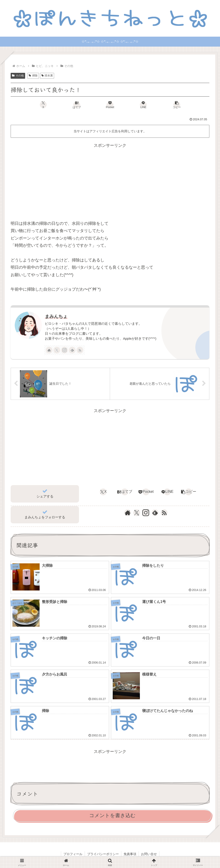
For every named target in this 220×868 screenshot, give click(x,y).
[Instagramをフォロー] (65, 350)
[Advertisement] (110, 181)
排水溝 (47, 76)
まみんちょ (56, 316)
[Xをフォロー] (57, 350)
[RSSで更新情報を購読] (80, 350)
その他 (18, 76)
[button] (177, 105)
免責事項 (130, 854)
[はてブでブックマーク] (77, 105)
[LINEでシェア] (143, 105)
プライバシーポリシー (103, 854)
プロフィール (73, 854)
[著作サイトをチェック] (49, 350)
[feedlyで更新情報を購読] (72, 350)
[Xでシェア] (43, 105)
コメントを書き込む (112, 815)
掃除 (33, 76)
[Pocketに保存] (110, 105)
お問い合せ (149, 854)
